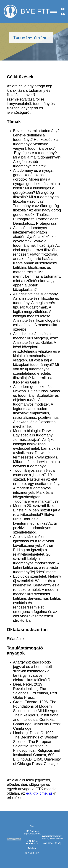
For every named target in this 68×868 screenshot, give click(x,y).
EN (63, 14)
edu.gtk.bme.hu (39, 793)
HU (63, 9)
